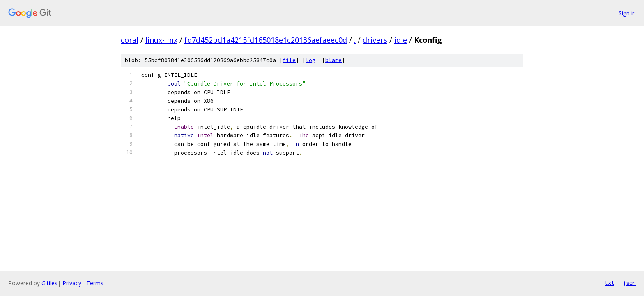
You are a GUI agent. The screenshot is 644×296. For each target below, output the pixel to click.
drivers (375, 40)
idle (401, 40)
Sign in (627, 13)
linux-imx (161, 40)
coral (130, 40)
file (289, 60)
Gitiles (49, 283)
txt (609, 283)
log (310, 60)
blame (333, 60)
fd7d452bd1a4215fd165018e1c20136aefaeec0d (266, 40)
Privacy (72, 283)
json (629, 283)
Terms (95, 283)
